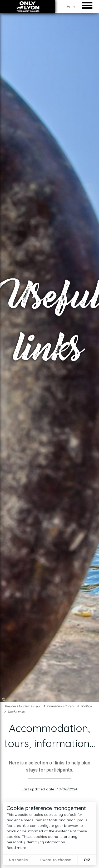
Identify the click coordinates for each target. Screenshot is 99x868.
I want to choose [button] (56, 860)
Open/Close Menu (88, 5)
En (71, 7)
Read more (16, 848)
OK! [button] (87, 860)
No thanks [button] (18, 860)
